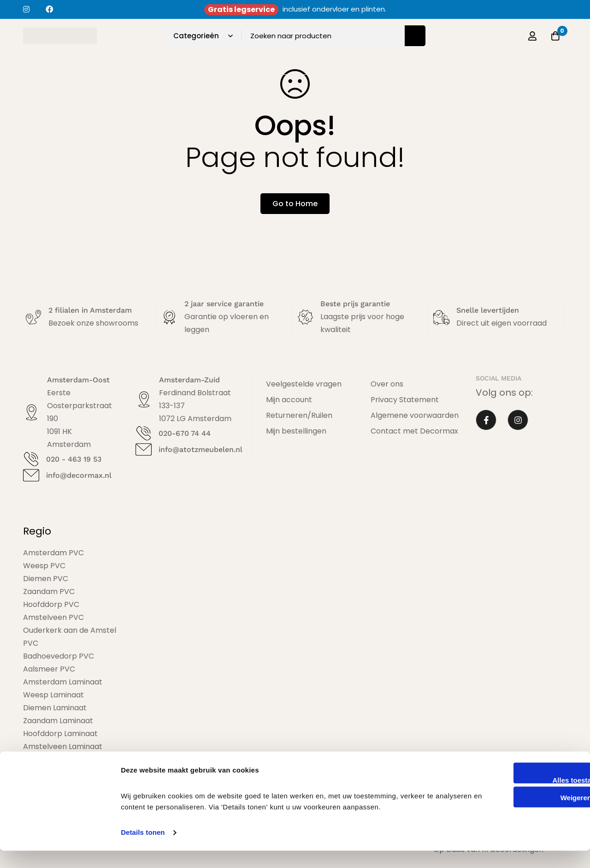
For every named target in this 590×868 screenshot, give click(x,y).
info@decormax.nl (79, 475)
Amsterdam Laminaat (63, 682)
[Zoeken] (415, 36)
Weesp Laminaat (53, 695)
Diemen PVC (46, 579)
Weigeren (513, 815)
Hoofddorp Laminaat (60, 734)
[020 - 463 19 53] (31, 459)
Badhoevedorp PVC (59, 656)
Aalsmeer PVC (49, 669)
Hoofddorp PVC (51, 604)
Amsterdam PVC (53, 553)
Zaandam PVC (49, 592)
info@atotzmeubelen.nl (200, 449)
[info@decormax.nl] (31, 475)
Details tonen (143, 850)
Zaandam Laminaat (58, 721)
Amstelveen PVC (53, 617)
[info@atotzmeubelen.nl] (143, 449)
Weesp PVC (44, 566)
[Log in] (532, 36)
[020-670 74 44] (143, 433)
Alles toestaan (513, 797)
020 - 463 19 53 (74, 459)
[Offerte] (555, 36)
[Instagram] (518, 420)
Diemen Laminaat (55, 708)
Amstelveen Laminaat (63, 746)
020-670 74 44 (184, 433)
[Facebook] (486, 420)
